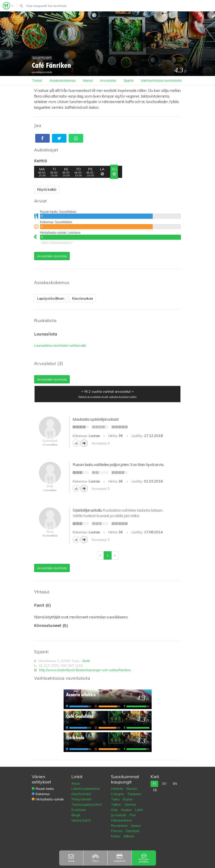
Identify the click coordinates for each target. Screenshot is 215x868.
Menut (88, 80)
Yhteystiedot (81, 799)
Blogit (76, 815)
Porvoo (117, 831)
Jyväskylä (119, 815)
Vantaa (130, 804)
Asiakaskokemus (62, 80)
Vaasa (136, 826)
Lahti (139, 810)
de (155, 790)
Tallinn (116, 804)
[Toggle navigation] (8, 6)
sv (164, 784)
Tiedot (37, 80)
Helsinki (117, 789)
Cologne (118, 794)
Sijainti (129, 80)
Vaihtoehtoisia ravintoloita (161, 80)
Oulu (115, 810)
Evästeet (79, 810)
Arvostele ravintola (52, 256)
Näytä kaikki (47, 189)
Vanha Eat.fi (81, 820)
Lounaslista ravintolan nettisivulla (60, 345)
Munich (132, 789)
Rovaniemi (120, 826)
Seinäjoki (133, 831)
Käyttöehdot (81, 794)
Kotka (116, 836)
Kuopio (127, 810)
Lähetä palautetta (85, 789)
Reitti (86, 661)
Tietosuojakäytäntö (87, 804)
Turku (116, 799)
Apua (75, 783)
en (175, 784)
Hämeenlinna (121, 820)
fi (154, 784)
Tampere (134, 794)
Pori (132, 815)
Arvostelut (108, 80)
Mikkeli (129, 836)
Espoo (128, 799)
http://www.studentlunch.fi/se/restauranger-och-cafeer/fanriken (85, 670)
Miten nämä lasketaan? (57, 243)
